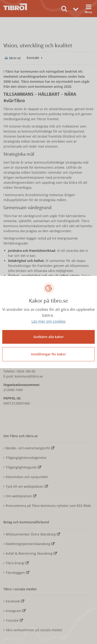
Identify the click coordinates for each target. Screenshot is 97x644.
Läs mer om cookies (49, 321)
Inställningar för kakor (48, 354)
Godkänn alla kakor (48, 337)
